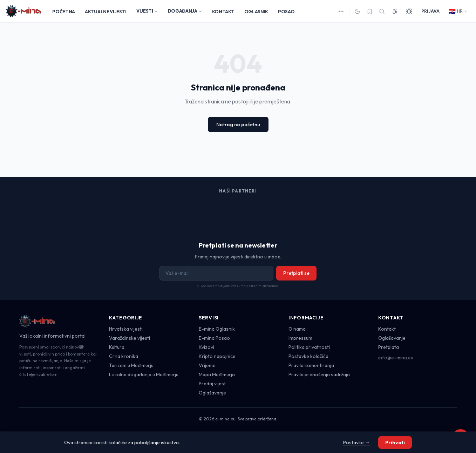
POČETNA (64, 12)
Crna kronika (124, 356)
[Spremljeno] (370, 11)
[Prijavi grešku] (409, 11)
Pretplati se (296, 273)
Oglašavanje (212, 393)
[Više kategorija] (341, 11)
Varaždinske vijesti (130, 338)
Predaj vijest (212, 384)
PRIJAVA (430, 11)
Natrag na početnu (238, 124)
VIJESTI (147, 11)
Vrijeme (207, 365)
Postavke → (356, 442)
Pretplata (389, 347)
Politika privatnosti (309, 347)
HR (458, 11)
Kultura (117, 347)
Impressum (300, 338)
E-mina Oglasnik (217, 329)
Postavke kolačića (308, 356)
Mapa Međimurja (217, 374)
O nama (297, 329)
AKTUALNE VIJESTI (106, 12)
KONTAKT (223, 12)
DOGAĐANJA (185, 11)
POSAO (286, 12)
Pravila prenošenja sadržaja (319, 374)
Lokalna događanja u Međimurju (144, 374)
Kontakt (387, 329)
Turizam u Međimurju (131, 365)
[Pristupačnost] (395, 11)
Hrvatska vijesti (126, 329)
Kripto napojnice (217, 356)
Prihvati (395, 442)
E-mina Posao (214, 338)
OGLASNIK (256, 12)
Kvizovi (206, 347)
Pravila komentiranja (311, 365)
